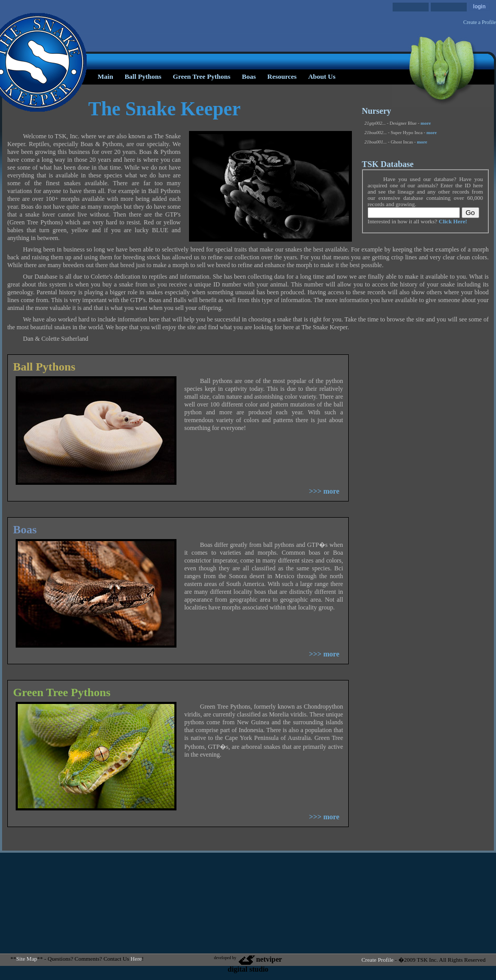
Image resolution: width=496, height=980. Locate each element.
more (426, 123)
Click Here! (453, 221)
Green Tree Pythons (202, 76)
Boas (249, 76)
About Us (322, 76)
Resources (282, 76)
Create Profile (377, 960)
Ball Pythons (143, 76)
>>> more (324, 491)
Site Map (27, 959)
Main (105, 76)
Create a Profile (480, 22)
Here (136, 959)
